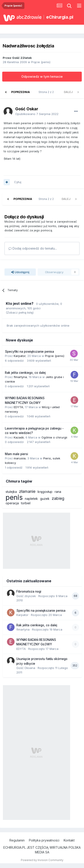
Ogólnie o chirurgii (54, 437)
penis (14, 497)
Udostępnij (20, 272)
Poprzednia (20, 92)
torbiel (26, 503)
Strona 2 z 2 (47, 92)
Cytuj (18, 182)
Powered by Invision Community (42, 860)
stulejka (11, 492)
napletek (31, 499)
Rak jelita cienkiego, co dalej (25, 373)
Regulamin (17, 840)
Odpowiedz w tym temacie (42, 76)
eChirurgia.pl (60, 17)
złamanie (27, 491)
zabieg (58, 498)
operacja (12, 503)
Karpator (20, 356)
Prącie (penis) (41, 62)
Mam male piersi (16, 454)
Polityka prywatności (44, 840)
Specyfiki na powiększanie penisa (29, 352)
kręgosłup (45, 492)
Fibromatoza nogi (29, 591)
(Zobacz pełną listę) (20, 312)
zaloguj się (66, 226)
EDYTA (18, 407)
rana (58, 492)
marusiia (20, 458)
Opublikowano (37, 114)
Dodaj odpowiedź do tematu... (33, 248)
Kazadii (19, 437)
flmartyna (20, 377)
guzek (45, 499)
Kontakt (69, 840)
